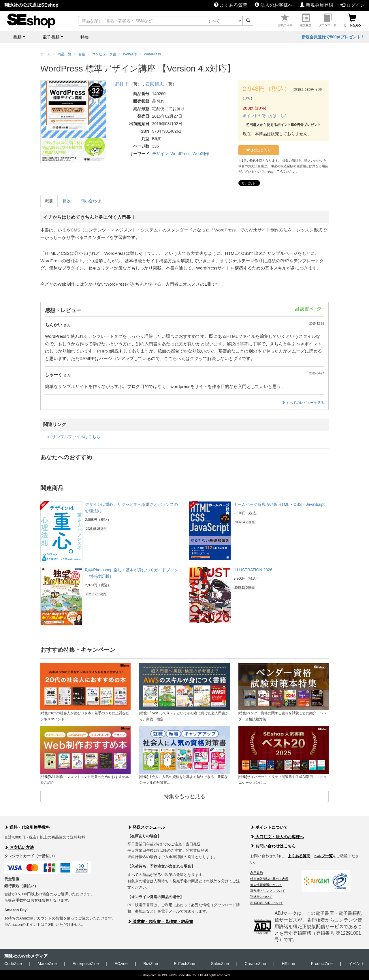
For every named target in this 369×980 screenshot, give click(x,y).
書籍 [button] (17, 37)
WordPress (180, 154)
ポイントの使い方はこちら (265, 116)
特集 (85, 37)
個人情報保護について (266, 885)
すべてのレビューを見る (303, 403)
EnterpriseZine (86, 964)
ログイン (353, 5)
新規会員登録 (317, 5)
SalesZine (220, 964)
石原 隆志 (155, 84)
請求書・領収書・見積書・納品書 (160, 921)
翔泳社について (261, 897)
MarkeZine (47, 964)
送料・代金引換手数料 (27, 827)
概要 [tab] (49, 201)
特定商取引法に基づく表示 (269, 879)
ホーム (46, 54)
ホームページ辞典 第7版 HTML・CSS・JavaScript (279, 504)
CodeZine (13, 964)
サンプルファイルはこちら (76, 437)
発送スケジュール (146, 827)
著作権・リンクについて (268, 891)
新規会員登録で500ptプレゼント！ (333, 37)
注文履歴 (306, 20)
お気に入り (285, 20)
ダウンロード (327, 20)
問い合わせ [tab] (91, 201)
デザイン (160, 154)
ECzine (121, 964)
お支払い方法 (19, 847)
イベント (357, 964)
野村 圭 (122, 84)
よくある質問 (231, 5)
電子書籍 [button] (51, 37)
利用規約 (257, 873)
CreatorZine (255, 964)
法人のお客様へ (274, 5)
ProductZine (322, 964)
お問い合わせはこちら (273, 846)
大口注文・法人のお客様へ (277, 837)
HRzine (289, 964)
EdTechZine (184, 964)
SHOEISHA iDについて (267, 903)
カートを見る (352, 20)
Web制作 (201, 154)
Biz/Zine (151, 964)
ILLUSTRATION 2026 (253, 570)
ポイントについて (269, 827)
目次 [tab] (67, 201)
